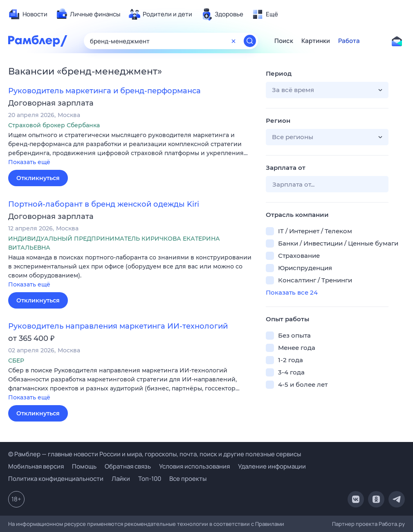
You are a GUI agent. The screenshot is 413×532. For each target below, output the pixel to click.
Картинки (316, 41)
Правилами (270, 524)
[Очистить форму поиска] (233, 41)
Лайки (121, 479)
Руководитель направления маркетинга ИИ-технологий (118, 326)
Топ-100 (150, 479)
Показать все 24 (292, 292)
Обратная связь (128, 466)
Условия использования (194, 466)
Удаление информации (272, 466)
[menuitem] (28, 14)
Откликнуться (38, 178)
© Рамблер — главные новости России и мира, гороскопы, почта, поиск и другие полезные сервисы (155, 454)
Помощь (84, 466)
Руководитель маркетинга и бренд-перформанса (104, 91)
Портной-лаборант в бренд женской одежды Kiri (104, 204)
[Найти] (250, 41)
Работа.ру (392, 524)
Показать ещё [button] (29, 162)
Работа (349, 41)
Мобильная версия (36, 466)
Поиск (284, 41)
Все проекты (188, 479)
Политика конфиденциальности (56, 479)
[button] (131, 149)
